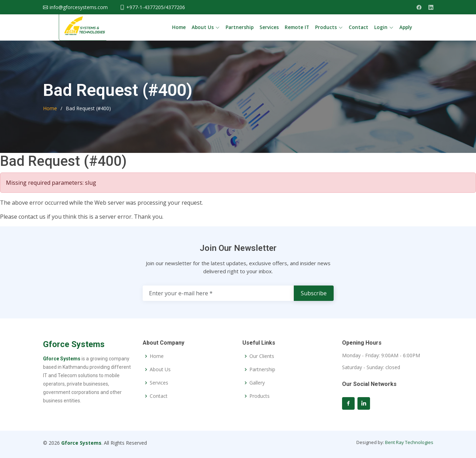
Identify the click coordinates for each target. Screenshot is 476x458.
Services (269, 27)
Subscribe (314, 293)
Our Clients (262, 356)
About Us (160, 369)
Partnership (240, 27)
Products (260, 396)
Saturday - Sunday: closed (371, 367)
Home (179, 27)
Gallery (257, 383)
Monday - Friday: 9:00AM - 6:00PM (381, 355)
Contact (358, 27)
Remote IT (297, 27)
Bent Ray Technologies (409, 442)
